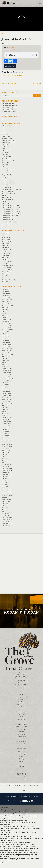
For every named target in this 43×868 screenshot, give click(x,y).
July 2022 (5, 383)
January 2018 (6, 491)
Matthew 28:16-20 (10, 76)
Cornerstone (6, 144)
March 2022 (6, 391)
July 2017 (5, 503)
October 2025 (6, 303)
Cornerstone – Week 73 (9, 112)
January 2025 (6, 322)
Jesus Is (4, 167)
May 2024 (5, 338)
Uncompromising (8, 224)
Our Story (21, 707)
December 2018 (7, 469)
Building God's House (9, 140)
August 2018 (6, 477)
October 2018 (6, 473)
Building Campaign (21, 697)
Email (10, 785)
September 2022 (7, 379)
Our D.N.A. (22, 702)
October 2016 (6, 522)
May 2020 (5, 434)
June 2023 (5, 360)
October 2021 (6, 401)
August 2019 (6, 452)
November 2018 (7, 471)
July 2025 (5, 309)
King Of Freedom (7, 175)
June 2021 (5, 409)
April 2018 (5, 485)
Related (20, 76)
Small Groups (21, 729)
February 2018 (7, 489)
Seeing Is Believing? (8, 191)
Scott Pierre (6, 278)
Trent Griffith (6, 282)
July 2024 (5, 334)
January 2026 (6, 297)
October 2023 (6, 352)
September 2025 (7, 305)
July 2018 (5, 479)
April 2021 (5, 413)
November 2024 (7, 326)
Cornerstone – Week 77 (9, 103)
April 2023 (5, 364)
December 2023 (7, 348)
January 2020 (6, 442)
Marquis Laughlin (7, 266)
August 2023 (6, 356)
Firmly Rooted (6, 152)
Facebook (34, 785)
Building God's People (9, 142)
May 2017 (5, 507)
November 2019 (7, 446)
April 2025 (5, 316)
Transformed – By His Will (10, 216)
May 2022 (5, 387)
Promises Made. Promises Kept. (12, 189)
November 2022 (7, 375)
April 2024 (5, 340)
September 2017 (7, 499)
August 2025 (6, 307)
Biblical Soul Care (21, 727)
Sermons (10, 34)
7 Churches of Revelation (10, 130)
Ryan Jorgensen (7, 274)
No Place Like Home (8, 181)
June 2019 (5, 456)
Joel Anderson (6, 257)
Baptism (21, 757)
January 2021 (6, 420)
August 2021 (6, 405)
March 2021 (6, 415)
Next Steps (22, 752)
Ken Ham (5, 259)
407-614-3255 (21, 681)
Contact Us (22, 719)
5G (3, 128)
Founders (5, 154)
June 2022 (5, 385)
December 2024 (7, 324)
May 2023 (5, 362)
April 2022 (5, 389)
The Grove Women (21, 737)
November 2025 (7, 301)
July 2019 (5, 454)
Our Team (21, 709)
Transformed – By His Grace (11, 207)
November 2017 (7, 495)
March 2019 (6, 462)
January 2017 (6, 515)
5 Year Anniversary (8, 126)
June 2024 (5, 336)
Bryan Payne (6, 237)
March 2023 (6, 367)
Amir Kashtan (15, 50)
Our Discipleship (21, 712)
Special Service (6, 197)
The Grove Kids (21, 744)
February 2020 (7, 440)
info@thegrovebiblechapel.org (22, 682)
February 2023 (7, 369)
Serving (21, 759)
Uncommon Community (10, 222)
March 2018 (6, 487)
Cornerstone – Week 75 (9, 107)
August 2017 (6, 501)
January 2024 (6, 346)
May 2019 (5, 458)
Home (4, 34)
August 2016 (6, 526)
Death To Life (6, 146)
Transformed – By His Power (11, 212)
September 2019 (7, 450)
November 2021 (7, 399)
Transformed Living (8, 220)
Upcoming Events (22, 769)
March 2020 (6, 438)
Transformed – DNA (8, 218)
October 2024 (6, 328)
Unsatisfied (5, 226)
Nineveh (4, 179)
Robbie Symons (7, 270)
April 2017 (5, 509)
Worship (21, 732)
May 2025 (5, 313)
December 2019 (7, 444)
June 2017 (5, 505)
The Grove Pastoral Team (10, 280)
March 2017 (6, 511)
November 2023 (7, 350)
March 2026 (6, 293)
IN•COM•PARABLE (8, 161)
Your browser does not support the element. (21, 55)
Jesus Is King (6, 171)
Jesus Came (6, 163)
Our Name (22, 699)
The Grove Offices (21, 685)
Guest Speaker (6, 156)
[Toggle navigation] (40, 4)
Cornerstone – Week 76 (9, 105)
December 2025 (7, 299)
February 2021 (6, 418)
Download (9, 66)
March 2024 (6, 342)
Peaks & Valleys (7, 187)
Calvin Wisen (6, 239)
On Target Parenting (9, 183)
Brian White (6, 235)
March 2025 (6, 318)
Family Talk (6, 150)
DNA (3, 148)
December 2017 (7, 493)
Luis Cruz (5, 264)
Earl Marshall (6, 251)
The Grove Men (22, 734)
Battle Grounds (7, 138)
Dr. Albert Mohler (7, 249)
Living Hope (6, 177)
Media (21, 717)
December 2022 (7, 373)
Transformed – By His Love (10, 209)
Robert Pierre (6, 272)
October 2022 (6, 377)
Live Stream (21, 777)
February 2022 (7, 393)
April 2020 (5, 436)
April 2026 (5, 291)
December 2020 (7, 422)
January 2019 (6, 466)
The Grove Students (21, 742)
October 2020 (6, 426)
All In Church (6, 134)
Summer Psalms (7, 199)
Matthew (12, 47)
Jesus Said (5, 173)
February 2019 (6, 464)
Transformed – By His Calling (11, 205)
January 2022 (6, 395)
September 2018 (7, 475)
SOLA (4, 195)
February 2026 (7, 295)
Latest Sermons (21, 779)
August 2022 (6, 381)
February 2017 (6, 513)
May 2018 (5, 483)
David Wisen (6, 247)
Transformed (6, 203)
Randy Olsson (6, 268)
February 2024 (7, 344)
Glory (4, 119)
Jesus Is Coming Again (9, 169)
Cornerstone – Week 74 (9, 110)
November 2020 (7, 424)
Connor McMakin (7, 241)
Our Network (22, 714)
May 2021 (5, 411)
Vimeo (23, 790)
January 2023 (6, 371)
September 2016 (7, 524)
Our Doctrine (21, 704)
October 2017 (6, 497)
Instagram (21, 785)
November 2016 (7, 519)
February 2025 (7, 320)
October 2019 (6, 448)
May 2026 (5, 289)
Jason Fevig (6, 255)
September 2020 (7, 428)
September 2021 (7, 403)
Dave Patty (6, 245)
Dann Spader (6, 243)
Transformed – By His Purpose (12, 214)
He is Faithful (6, 158)
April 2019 (5, 460)
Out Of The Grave (8, 185)
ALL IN (4, 132)
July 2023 (5, 358)
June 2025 (5, 311)
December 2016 (7, 517)
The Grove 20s (22, 739)
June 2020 (5, 432)
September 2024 (7, 330)
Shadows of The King (9, 193)
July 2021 (5, 407)
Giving (22, 761)
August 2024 (6, 332)
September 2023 (7, 354)
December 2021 (7, 397)
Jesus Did (5, 165)
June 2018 (5, 481)
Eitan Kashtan (6, 253)
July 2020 (5, 430)
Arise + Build (6, 136)
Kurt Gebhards (7, 261)
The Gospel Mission (8, 201)
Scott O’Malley (7, 276)
